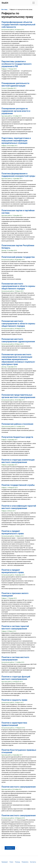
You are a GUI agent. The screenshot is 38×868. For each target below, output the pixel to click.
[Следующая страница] (17, 848)
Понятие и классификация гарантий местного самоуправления (19, 507)
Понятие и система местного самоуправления (15, 658)
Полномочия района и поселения (17, 424)
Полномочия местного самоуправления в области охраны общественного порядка (18, 286)
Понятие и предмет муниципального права (13, 532)
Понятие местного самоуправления (19, 787)
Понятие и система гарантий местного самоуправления (15, 627)
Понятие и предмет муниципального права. (13, 571)
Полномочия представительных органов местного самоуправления (18, 396)
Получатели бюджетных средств (17, 437)
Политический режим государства (18, 257)
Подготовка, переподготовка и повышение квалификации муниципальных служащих (16, 141)
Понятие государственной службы (18, 485)
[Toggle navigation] (34, 3)
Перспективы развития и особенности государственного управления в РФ (17, 64)
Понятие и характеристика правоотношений (14, 724)
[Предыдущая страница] (3, 848)
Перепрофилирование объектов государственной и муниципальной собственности (18, 25)
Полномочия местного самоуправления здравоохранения (18, 340)
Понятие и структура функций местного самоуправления (16, 678)
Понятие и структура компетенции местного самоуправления (18, 461)
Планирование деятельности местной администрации (15, 84)
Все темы (4, 9)
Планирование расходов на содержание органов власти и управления (16, 111)
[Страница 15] (10, 848)
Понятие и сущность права (14, 700)
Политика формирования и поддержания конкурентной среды (18, 175)
